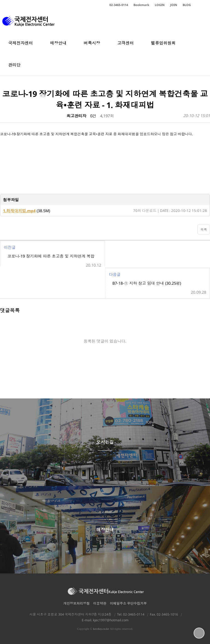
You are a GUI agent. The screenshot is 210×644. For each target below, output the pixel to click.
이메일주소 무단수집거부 (128, 603)
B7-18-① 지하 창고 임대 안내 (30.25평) (147, 283)
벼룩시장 (92, 47)
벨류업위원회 (163, 47)
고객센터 (126, 47)
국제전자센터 (21, 47)
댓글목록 (10, 310)
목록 (204, 230)
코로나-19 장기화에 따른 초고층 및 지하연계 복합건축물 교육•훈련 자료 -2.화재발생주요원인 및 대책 (52, 258)
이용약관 (100, 603)
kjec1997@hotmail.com (111, 620)
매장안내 (58, 47)
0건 (93, 116)
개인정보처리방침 (77, 603)
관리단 (14, 69)
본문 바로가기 (0, 0)
